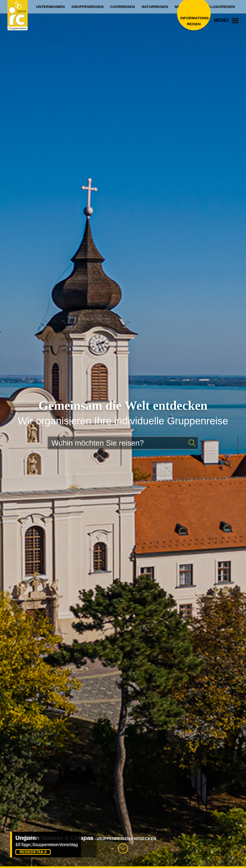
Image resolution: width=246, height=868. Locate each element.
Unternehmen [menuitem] (50, 7)
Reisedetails (33, 852)
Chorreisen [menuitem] (123, 7)
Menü (226, 20)
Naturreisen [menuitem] (155, 7)
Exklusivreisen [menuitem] (219, 7)
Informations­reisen (194, 21)
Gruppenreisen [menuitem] (87, 7)
